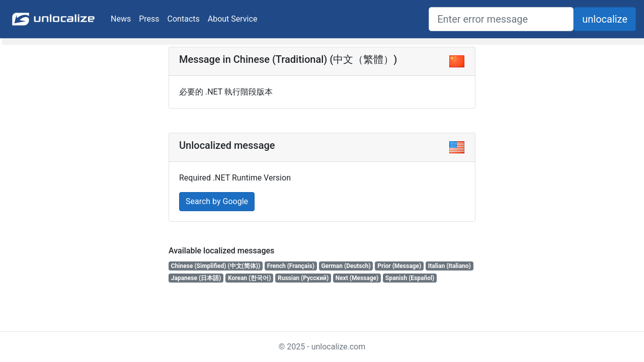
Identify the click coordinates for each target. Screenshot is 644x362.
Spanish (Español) (410, 278)
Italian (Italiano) (450, 266)
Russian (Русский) (303, 278)
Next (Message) (357, 278)
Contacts (184, 19)
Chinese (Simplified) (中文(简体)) (216, 266)
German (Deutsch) (346, 266)
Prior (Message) (399, 266)
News (121, 19)
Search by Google (217, 201)
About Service (233, 19)
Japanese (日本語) (196, 278)
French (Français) (291, 266)
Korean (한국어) (250, 278)
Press (149, 19)
